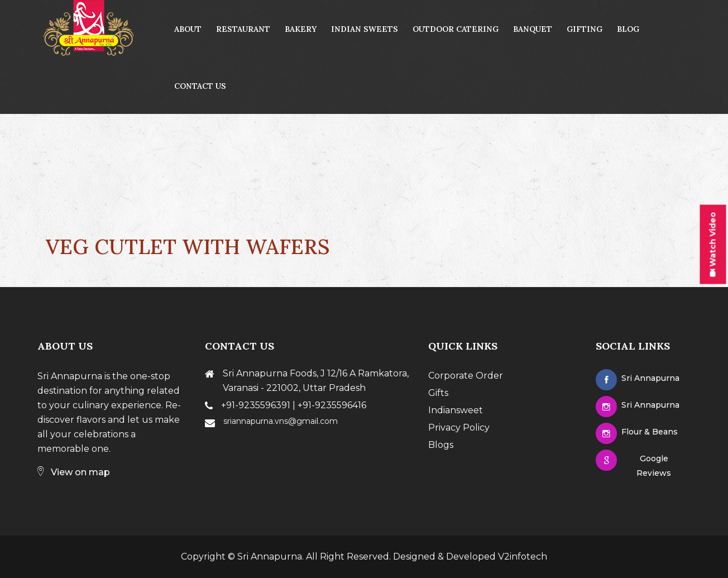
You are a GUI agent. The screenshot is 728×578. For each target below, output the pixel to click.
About (188, 29)
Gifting (585, 29)
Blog (628, 29)
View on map (74, 472)
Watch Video (712, 245)
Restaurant (243, 29)
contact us (200, 86)
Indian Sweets (365, 29)
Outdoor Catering (456, 29)
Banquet (533, 29)
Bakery (301, 29)
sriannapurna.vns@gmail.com (281, 421)
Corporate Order (466, 376)
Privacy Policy (459, 427)
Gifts (438, 393)
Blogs (441, 445)
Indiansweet (456, 410)
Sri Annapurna (270, 556)
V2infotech (523, 556)
